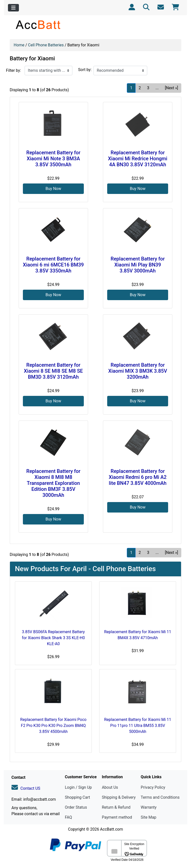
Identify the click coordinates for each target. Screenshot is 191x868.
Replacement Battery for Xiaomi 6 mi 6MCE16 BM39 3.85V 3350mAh (53, 265)
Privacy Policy (153, 787)
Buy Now (53, 189)
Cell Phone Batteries (46, 45)
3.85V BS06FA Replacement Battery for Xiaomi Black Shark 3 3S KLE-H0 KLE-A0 (53, 638)
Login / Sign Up (78, 787)
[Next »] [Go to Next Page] (171, 88)
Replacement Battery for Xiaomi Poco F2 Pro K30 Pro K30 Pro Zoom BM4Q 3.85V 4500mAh (53, 726)
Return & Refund (116, 807)
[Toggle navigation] (13, 8)
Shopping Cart (77, 797)
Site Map (149, 817)
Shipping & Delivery (119, 797)
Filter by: (13, 70)
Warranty (149, 807)
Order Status (76, 807)
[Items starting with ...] (48, 71)
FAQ (69, 817)
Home (19, 45)
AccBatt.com (111, 829)
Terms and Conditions (160, 797)
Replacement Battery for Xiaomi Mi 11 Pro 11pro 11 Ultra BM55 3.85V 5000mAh (138, 726)
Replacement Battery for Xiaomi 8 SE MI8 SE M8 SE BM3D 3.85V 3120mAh (53, 371)
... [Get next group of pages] (157, 88)
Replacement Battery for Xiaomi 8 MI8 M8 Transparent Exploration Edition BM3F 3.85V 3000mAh (53, 483)
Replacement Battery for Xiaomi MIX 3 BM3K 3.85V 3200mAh (138, 371)
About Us (110, 787)
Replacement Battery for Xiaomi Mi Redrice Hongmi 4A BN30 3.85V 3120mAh (138, 159)
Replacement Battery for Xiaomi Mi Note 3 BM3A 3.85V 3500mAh (53, 159)
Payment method (117, 817)
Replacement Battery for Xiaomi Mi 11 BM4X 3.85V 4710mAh (138, 635)
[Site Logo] (38, 25)
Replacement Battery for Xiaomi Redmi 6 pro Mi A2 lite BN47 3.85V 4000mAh (138, 477)
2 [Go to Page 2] (140, 88)
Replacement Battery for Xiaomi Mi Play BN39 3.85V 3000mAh (138, 265)
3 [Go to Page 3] (148, 88)
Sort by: (85, 70)
